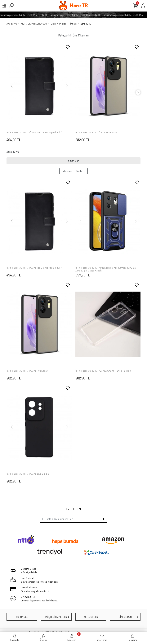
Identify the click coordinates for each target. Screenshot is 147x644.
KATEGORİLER (91, 617)
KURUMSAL (22, 617)
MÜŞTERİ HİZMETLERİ (56, 617)
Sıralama (81, 171)
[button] (11, 86)
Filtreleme (67, 171)
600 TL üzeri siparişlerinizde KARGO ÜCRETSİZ (70, 15)
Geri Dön (73, 161)
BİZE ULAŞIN (125, 617)
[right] (138, 92)
